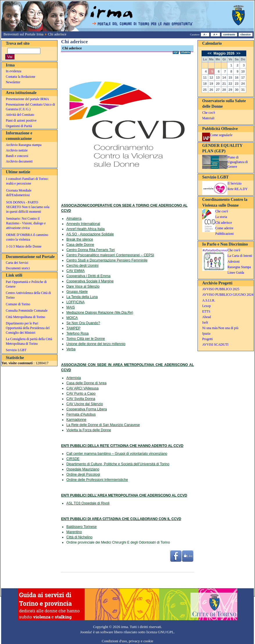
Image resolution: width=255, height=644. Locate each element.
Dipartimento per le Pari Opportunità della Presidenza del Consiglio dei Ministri (28, 328)
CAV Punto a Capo (81, 394)
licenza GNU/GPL (160, 632)
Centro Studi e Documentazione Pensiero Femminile (107, 260)
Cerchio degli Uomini (82, 266)
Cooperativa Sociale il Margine (90, 281)
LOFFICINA (75, 302)
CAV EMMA (75, 271)
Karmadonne (76, 420)
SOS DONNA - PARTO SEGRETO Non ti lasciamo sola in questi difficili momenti (28, 207)
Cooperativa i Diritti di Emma (88, 276)
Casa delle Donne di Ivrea (86, 383)
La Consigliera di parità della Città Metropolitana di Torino (29, 341)
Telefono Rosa (77, 333)
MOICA (72, 318)
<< (210, 53)
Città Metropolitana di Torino (26, 317)
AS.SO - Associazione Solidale (90, 234)
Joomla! (86, 632)
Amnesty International (83, 224)
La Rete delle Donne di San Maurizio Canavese (103, 425)
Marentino (74, 532)
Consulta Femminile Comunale (27, 311)
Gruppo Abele (77, 292)
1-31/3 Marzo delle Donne (24, 246)
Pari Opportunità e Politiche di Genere (26, 284)
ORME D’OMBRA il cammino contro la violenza (27, 237)
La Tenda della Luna (82, 297)
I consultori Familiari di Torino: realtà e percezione (27, 181)
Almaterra (74, 219)
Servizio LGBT (16, 350)
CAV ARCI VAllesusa (82, 388)
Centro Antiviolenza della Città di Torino (28, 295)
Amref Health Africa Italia (85, 229)
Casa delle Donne (80, 245)
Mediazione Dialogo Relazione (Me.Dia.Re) (100, 313)
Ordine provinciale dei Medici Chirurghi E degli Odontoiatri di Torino (118, 542)
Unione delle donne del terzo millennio (96, 344)
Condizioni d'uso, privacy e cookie (127, 641)
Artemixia (73, 378)
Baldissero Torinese (81, 527)
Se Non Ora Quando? (83, 323)
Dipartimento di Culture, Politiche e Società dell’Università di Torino (118, 464)
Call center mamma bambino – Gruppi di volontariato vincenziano (117, 454)
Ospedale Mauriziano (83, 469)
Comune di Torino (18, 304)
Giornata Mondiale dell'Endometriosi (19, 193)
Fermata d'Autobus (81, 414)
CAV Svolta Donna (81, 399)
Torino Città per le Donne (86, 339)
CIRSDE (73, 459)
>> (238, 53)
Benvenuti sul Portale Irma (24, 34)
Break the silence (80, 239)
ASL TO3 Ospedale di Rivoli (88, 503)
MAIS (70, 307)
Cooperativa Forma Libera (86, 409)
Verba (71, 349)
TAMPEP (73, 328)
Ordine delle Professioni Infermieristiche (97, 480)
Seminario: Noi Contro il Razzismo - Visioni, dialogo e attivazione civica (26, 223)
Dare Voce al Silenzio (83, 286)
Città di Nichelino (79, 537)
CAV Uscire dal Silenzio (85, 404)
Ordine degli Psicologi (83, 475)
